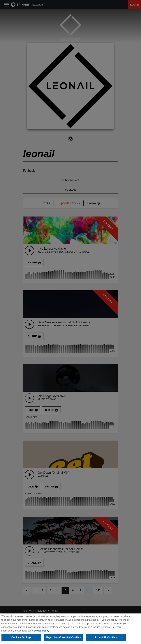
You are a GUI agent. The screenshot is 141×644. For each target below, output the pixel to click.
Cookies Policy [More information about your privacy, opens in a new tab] (40, 631)
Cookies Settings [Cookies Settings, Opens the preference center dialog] (21, 637)
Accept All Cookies (106, 637)
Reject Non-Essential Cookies (64, 637)
